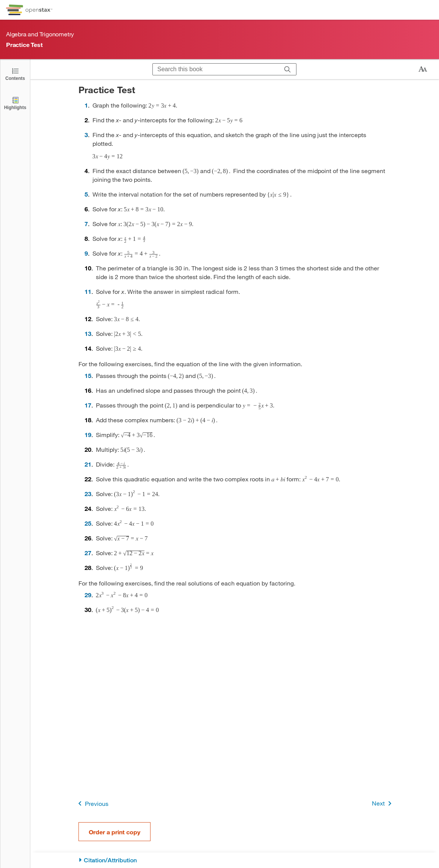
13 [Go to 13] (88, 333)
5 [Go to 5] (86, 194)
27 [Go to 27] (88, 553)
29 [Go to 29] (88, 595)
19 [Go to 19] (88, 435)
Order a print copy (114, 832)
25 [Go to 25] (88, 523)
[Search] (288, 69)
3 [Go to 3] (86, 135)
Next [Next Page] (383, 803)
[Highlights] (15, 103)
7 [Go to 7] (86, 224)
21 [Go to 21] (88, 464)
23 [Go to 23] (88, 494)
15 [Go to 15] (88, 375)
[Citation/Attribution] (235, 860)
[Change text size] (423, 69)
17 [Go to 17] (88, 405)
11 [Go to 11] (88, 291)
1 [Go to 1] (86, 105)
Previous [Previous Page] (92, 803)
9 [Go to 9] (86, 253)
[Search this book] (216, 69)
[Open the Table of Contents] (15, 74)
